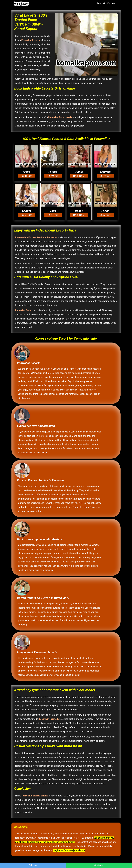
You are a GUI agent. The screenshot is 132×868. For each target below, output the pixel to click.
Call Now (33, 865)
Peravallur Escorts (106, 3)
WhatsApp (99, 865)
